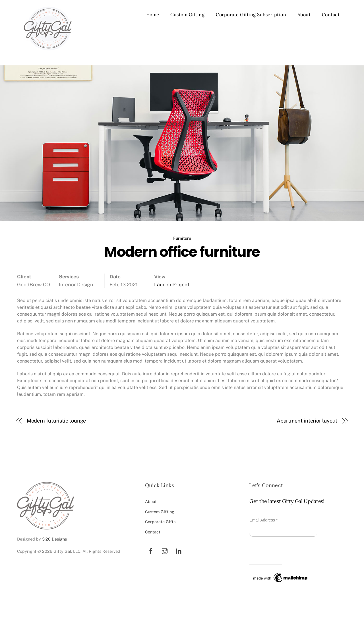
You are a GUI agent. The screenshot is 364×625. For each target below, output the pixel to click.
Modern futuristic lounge (56, 421)
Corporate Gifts (160, 522)
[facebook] (151, 550)
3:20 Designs (54, 539)
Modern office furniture (182, 252)
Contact (331, 15)
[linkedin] (179, 550)
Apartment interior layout (307, 421)
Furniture (182, 238)
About (304, 15)
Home (153, 15)
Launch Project (172, 284)
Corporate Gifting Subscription (251, 15)
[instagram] (165, 550)
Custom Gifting (187, 15)
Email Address (263, 520)
